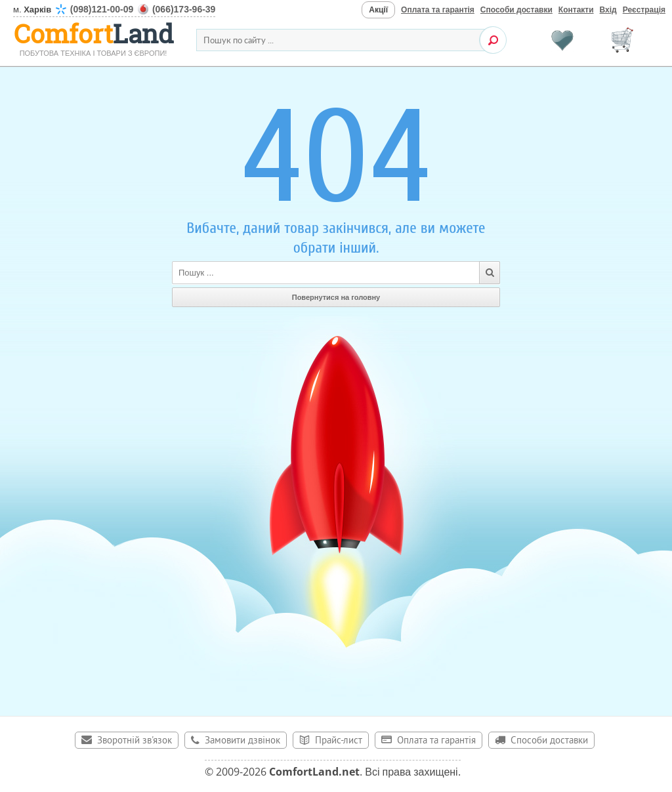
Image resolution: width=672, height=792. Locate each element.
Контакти (576, 10)
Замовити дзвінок (242, 741)
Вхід (608, 10)
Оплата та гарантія (438, 10)
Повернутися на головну (336, 297)
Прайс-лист (339, 741)
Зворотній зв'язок (135, 741)
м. (114, 10)
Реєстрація (644, 10)
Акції (378, 10)
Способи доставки (516, 10)
